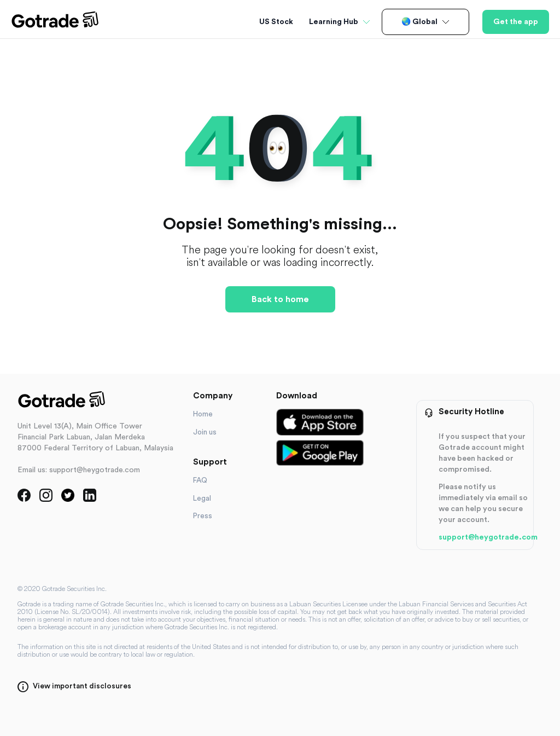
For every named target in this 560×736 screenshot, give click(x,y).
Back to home (280, 299)
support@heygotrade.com (488, 537)
